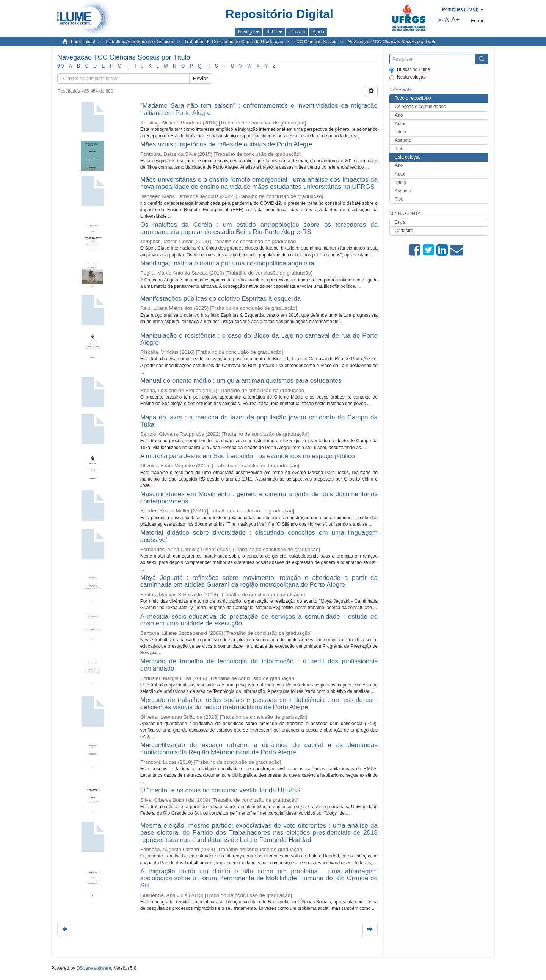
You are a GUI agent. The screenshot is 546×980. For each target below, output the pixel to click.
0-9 (60, 66)
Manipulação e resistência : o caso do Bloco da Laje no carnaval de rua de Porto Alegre (259, 339)
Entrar (401, 222)
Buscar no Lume (410, 70)
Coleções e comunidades (420, 107)
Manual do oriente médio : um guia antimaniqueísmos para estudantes (241, 381)
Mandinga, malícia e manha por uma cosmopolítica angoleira (227, 263)
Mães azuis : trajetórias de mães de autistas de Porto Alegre (226, 144)
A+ (456, 20)
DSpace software (94, 968)
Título (400, 132)
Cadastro (404, 231)
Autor (400, 124)
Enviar (201, 79)
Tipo (399, 149)
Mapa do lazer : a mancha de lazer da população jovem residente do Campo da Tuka (259, 421)
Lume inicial (83, 42)
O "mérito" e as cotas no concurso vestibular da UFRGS (220, 790)
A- (441, 20)
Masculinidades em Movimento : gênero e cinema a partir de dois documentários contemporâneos (259, 498)
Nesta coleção (408, 77)
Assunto (403, 140)
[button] (249, 32)
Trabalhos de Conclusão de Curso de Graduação (234, 42)
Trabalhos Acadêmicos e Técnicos (140, 42)
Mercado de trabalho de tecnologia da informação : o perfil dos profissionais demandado (259, 665)
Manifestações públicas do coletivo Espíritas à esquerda (220, 299)
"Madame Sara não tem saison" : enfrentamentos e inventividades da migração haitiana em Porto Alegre (259, 109)
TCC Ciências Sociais (315, 42)
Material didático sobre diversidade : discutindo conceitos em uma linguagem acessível (259, 536)
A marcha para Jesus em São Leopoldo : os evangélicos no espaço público (248, 456)
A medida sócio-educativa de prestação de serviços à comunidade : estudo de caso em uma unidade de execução (259, 620)
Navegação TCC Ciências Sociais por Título (392, 42)
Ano (399, 115)
